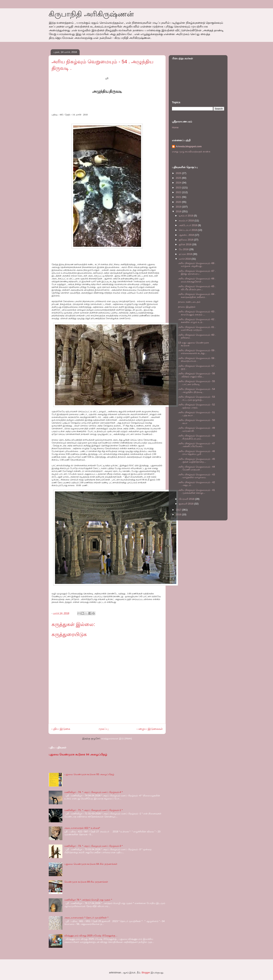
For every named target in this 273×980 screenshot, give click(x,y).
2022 (179, 192)
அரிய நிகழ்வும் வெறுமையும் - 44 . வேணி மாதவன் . (196, 468)
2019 (179, 207)
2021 (179, 197)
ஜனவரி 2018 (186, 504)
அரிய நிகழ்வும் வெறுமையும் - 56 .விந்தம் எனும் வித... (196, 375)
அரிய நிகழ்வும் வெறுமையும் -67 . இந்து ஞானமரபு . (197, 272)
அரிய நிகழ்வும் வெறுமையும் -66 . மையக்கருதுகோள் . (197, 280)
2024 (179, 183)
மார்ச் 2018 (185, 259)
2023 (179, 188)
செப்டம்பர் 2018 (188, 230)
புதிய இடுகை (61, 729)
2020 (179, 202)
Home (175, 127)
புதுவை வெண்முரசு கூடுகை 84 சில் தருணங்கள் (91, 864)
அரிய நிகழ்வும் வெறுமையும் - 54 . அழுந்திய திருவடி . (196, 391)
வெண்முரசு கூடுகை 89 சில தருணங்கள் (86, 882)
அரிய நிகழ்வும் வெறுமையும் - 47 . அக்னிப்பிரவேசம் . (196, 445)
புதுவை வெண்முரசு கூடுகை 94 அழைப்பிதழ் (78, 754)
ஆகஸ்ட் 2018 (187, 235)
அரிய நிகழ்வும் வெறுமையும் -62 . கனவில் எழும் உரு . (197, 321)
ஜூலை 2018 (186, 240)
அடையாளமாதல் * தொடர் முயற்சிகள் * (86, 918)
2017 (179, 510)
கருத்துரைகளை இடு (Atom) (116, 738)
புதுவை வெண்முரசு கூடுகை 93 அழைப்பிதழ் (89, 774)
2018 (179, 211)
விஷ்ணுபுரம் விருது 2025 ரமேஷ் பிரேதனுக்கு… (91, 936)
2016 (179, 514)
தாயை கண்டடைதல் (189, 302)
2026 (179, 173)
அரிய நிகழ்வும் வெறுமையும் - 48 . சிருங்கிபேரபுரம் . (196, 437)
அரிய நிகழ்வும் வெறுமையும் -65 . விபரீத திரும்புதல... (197, 288)
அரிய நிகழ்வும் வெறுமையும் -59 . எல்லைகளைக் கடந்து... (197, 352)
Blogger (146, 973)
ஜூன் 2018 (185, 244)
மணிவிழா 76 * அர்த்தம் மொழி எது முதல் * (88, 900)
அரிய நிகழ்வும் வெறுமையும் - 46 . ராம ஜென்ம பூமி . (196, 453)
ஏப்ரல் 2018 (186, 254)
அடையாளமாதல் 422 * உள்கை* (82, 828)
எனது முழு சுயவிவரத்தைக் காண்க (191, 152)
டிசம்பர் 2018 (186, 216)
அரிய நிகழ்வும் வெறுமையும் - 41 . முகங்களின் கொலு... (196, 492)
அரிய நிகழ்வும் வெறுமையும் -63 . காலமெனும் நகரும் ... (197, 313)
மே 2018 (184, 249)
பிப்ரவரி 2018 (187, 499)
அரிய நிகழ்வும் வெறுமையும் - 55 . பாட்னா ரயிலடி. (196, 383)
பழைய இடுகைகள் (150, 729)
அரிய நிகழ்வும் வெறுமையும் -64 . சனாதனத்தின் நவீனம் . (197, 296)
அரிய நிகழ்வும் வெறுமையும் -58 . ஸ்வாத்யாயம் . (197, 360)
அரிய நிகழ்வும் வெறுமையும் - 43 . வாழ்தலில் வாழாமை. (196, 476)
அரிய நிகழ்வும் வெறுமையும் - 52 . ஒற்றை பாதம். (196, 406)
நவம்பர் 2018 (187, 221)
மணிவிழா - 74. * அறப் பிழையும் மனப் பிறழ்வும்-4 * (93, 792)
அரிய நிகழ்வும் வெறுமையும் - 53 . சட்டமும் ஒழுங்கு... (196, 398)
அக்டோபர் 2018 (188, 225)
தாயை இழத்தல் (187, 307)
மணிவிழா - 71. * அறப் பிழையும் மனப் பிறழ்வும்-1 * (93, 810)
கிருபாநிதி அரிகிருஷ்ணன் (91, 14)
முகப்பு (104, 729)
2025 (179, 178)
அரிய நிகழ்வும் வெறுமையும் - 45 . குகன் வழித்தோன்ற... (196, 460)
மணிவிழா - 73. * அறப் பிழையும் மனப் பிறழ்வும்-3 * (93, 846)
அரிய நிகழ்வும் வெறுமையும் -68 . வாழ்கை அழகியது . (197, 265)
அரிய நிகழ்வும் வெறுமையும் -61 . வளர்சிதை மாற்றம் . (197, 329)
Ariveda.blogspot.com (189, 146)
